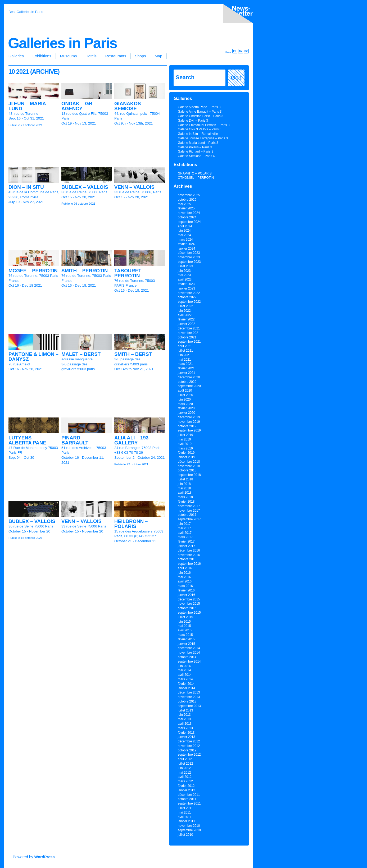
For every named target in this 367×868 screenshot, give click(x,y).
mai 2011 (184, 812)
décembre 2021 (189, 328)
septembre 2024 (189, 222)
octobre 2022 (187, 297)
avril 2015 (185, 630)
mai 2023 (184, 275)
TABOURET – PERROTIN (130, 273)
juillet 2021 (185, 351)
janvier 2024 (186, 249)
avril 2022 (185, 315)
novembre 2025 (189, 195)
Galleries (16, 56)
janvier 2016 (186, 595)
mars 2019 (185, 448)
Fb (235, 51)
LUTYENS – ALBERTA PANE (27, 440)
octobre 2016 (187, 559)
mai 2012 (184, 773)
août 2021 (185, 346)
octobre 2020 (187, 382)
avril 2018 (185, 493)
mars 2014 (185, 679)
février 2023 (186, 284)
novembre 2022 (189, 293)
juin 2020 (184, 399)
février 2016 (186, 590)
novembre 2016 (189, 555)
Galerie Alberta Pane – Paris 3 (199, 107)
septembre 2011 (189, 803)
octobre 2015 (187, 608)
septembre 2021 (189, 342)
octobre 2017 (187, 515)
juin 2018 (184, 484)
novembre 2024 (189, 213)
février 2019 (186, 453)
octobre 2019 (187, 426)
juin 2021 (184, 355)
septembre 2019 (189, 430)
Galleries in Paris (62, 43)
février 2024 (186, 244)
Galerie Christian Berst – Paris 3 (200, 116)
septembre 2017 (189, 519)
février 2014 (186, 684)
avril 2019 (185, 444)
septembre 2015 (189, 613)
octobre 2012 (187, 750)
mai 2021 (184, 360)
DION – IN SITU (26, 187)
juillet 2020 (185, 395)
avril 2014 (185, 675)
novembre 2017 (189, 511)
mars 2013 (185, 728)
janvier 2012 (186, 790)
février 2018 (186, 502)
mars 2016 (185, 586)
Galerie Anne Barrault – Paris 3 (200, 112)
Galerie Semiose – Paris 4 (196, 156)
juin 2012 (184, 768)
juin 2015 (184, 622)
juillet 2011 (185, 808)
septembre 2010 (189, 830)
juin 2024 (184, 231)
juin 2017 (184, 524)
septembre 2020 (189, 386)
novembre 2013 (189, 697)
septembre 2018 (189, 475)
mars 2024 (185, 240)
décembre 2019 (189, 417)
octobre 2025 (187, 200)
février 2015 (186, 639)
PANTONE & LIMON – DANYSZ (33, 357)
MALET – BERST (81, 354)
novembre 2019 (189, 422)
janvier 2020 (186, 413)
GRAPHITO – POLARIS (195, 173)
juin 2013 (184, 715)
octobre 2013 (187, 701)
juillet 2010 (185, 835)
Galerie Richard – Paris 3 (196, 151)
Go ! (236, 78)
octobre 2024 (187, 217)
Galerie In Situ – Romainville (198, 134)
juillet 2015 (185, 617)
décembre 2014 (189, 648)
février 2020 (186, 408)
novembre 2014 (189, 653)
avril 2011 (185, 817)
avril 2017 (185, 533)
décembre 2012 (189, 741)
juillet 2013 (185, 710)
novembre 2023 (189, 257)
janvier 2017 (186, 546)
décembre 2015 (189, 599)
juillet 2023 (185, 266)
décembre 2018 (189, 462)
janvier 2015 (186, 644)
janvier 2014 (186, 688)
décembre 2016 (189, 550)
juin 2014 (184, 666)
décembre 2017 (189, 506)
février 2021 (186, 368)
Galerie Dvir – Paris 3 (193, 121)
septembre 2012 (189, 755)
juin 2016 (184, 573)
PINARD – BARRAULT (75, 440)
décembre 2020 (189, 377)
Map (158, 56)
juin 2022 (184, 311)
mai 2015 (184, 626)
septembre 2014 (189, 662)
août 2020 (185, 391)
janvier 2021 (186, 373)
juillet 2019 (185, 435)
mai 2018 (184, 488)
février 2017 (186, 541)
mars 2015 (185, 635)
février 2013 (186, 733)
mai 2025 (184, 204)
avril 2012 (185, 777)
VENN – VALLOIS (134, 187)
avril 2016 (185, 581)
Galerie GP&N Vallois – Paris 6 (200, 129)
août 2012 (185, 759)
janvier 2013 (186, 737)
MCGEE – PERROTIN (33, 271)
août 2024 (185, 226)
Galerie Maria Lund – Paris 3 (198, 143)
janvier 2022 (186, 324)
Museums (69, 56)
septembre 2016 (189, 564)
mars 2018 (185, 497)
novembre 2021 (189, 333)
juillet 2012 (185, 764)
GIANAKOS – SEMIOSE (130, 106)
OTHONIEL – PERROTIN (196, 178)
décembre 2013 (189, 692)
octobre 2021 (187, 337)
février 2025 (186, 208)
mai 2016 (184, 577)
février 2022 (186, 319)
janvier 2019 (186, 457)
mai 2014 (184, 670)
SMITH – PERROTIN (85, 271)
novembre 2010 (189, 826)
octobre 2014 (187, 657)
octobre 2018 (187, 470)
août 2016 (185, 568)
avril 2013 (185, 724)
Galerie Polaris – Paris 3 (195, 147)
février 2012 (186, 786)
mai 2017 (184, 528)
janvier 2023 (186, 288)
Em (246, 51)
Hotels (91, 56)
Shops (141, 56)
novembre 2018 (189, 466)
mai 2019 (184, 439)
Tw (241, 51)
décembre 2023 (189, 253)
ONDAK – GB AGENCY (77, 106)
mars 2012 (185, 781)
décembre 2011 (189, 795)
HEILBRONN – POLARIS (131, 524)
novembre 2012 (189, 746)
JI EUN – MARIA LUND (27, 106)
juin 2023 (184, 271)
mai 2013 (184, 719)
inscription (237, 15)
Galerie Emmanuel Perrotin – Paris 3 (204, 125)
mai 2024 (184, 235)
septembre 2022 (189, 302)
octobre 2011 (187, 799)
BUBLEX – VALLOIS (85, 187)
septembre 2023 (189, 262)
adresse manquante (77, 359)
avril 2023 (185, 279)
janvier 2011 (186, 821)
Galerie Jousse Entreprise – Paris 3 (203, 138)
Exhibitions (42, 56)
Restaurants (116, 56)
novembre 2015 (189, 604)
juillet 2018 (185, 479)
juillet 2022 (185, 306)
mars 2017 (185, 537)
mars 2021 (185, 364)
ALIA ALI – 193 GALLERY (131, 440)
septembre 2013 (189, 706)
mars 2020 (185, 404)
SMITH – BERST (133, 354)
